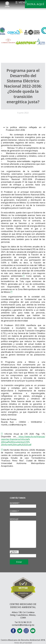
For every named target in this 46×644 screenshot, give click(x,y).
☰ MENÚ (21, 2)
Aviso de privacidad (23, 643)
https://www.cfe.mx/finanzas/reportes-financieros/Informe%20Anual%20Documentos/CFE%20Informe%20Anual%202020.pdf (23, 441)
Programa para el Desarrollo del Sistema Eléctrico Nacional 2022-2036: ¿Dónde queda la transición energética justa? (23, 86)
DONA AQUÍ (35, 4)
